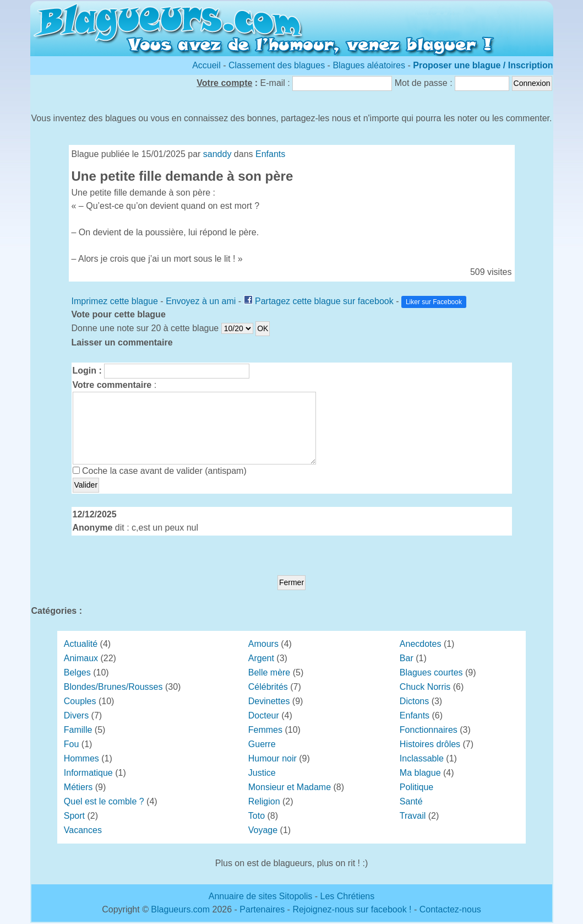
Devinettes (269, 701)
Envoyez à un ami (201, 301)
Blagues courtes (431, 672)
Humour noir (273, 758)
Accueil (206, 65)
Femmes (265, 730)
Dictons (414, 701)
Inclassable (422, 758)
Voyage (263, 830)
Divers (76, 715)
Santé (411, 801)
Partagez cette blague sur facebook (324, 301)
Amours (263, 644)
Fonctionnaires (429, 730)
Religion (264, 801)
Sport (74, 816)
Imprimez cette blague (115, 301)
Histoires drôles (430, 744)
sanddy (217, 154)
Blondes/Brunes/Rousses (113, 687)
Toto (257, 816)
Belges (77, 672)
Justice (262, 773)
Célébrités (268, 687)
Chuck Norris (425, 687)
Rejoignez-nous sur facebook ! (352, 909)
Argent (261, 658)
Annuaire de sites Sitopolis (261, 896)
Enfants (270, 154)
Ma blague (420, 773)
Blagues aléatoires (369, 65)
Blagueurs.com (180, 909)
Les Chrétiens (348, 896)
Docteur (264, 715)
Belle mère (269, 672)
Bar (407, 658)
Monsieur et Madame (290, 787)
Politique (416, 787)
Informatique (88, 773)
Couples (80, 701)
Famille (78, 730)
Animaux (81, 658)
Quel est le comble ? (104, 801)
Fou (72, 744)
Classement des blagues (278, 65)
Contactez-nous (450, 909)
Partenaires (262, 909)
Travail (413, 816)
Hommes (81, 758)
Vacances (83, 830)
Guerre (262, 744)
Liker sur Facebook (434, 302)
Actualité (81, 644)
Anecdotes (421, 644)
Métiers (78, 787)
